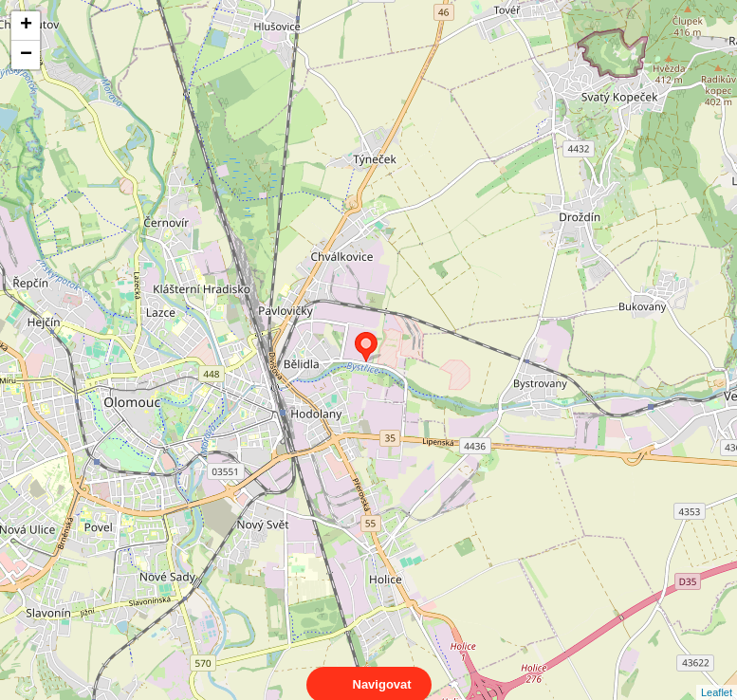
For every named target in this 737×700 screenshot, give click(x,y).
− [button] (26, 55)
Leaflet (717, 675)
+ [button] (26, 26)
